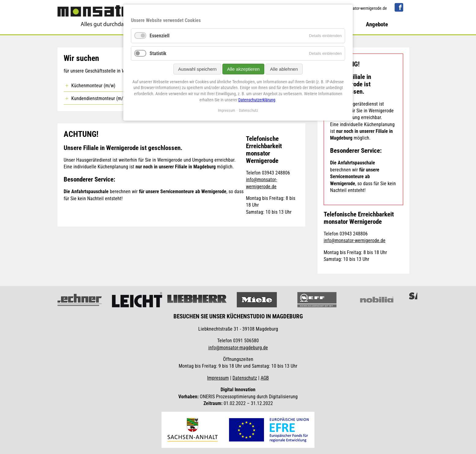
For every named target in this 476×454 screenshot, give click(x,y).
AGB (265, 378)
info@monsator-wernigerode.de (360, 8)
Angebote (377, 24)
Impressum (218, 378)
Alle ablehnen (284, 69)
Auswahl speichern (197, 69)
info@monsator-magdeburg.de (238, 348)
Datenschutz (245, 378)
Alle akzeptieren (243, 69)
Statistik (158, 53)
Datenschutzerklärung (257, 100)
